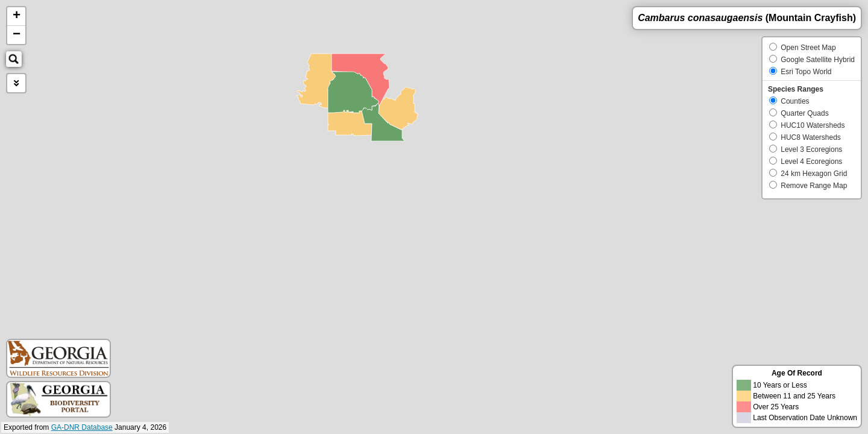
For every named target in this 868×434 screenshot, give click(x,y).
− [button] (17, 35)
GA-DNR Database (82, 427)
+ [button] (17, 16)
